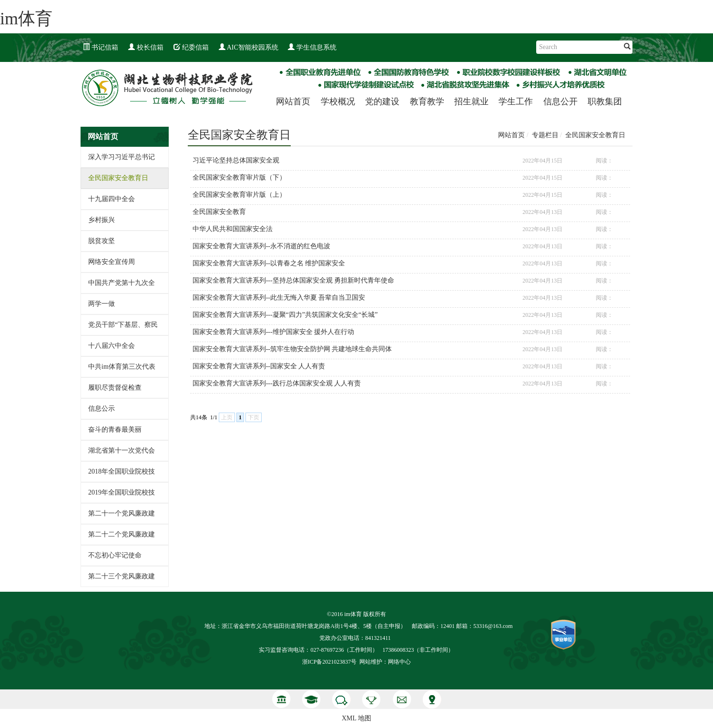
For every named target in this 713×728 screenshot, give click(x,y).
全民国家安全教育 (219, 212)
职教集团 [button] (605, 101)
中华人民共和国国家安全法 (233, 229)
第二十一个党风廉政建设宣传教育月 (122, 517)
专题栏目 (545, 135)
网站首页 (293, 101)
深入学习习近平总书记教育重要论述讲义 (122, 160)
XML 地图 (356, 718)
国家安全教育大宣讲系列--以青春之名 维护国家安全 (269, 263)
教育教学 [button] (427, 101)
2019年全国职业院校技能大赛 (122, 496)
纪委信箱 (191, 47)
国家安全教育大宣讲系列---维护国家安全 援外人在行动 (274, 332)
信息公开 (560, 101)
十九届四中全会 (112, 199)
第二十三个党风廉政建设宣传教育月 (122, 580)
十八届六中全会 (112, 346)
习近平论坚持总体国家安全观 (236, 160)
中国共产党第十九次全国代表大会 (122, 286)
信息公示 (102, 409)
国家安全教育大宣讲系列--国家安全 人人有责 (259, 366)
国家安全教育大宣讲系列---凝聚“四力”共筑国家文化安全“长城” (285, 315)
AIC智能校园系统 (249, 47)
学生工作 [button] (516, 101)
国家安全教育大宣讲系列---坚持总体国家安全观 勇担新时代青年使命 (294, 280)
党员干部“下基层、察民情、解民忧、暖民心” (123, 328)
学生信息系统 (312, 47)
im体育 (26, 19)
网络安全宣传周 (112, 262)
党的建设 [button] (382, 101)
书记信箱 (101, 47)
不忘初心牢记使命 (115, 555)
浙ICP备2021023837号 (330, 662)
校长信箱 (146, 47)
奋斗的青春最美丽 (115, 430)
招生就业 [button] (471, 101)
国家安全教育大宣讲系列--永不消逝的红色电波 (261, 246)
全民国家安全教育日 (118, 178)
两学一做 (102, 304)
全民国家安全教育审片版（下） (239, 177)
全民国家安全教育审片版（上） (239, 195)
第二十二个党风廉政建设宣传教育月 (122, 538)
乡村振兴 (102, 220)
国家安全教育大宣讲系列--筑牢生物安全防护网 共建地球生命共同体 (292, 349)
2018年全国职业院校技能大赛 (122, 475)
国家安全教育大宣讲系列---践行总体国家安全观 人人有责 (277, 383)
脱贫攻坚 (102, 241)
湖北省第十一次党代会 (122, 450)
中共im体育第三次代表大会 (122, 370)
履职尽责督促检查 (115, 388)
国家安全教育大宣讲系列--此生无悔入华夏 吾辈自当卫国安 (279, 298)
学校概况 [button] (338, 101)
